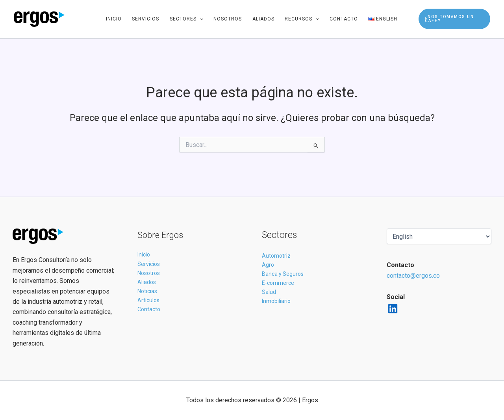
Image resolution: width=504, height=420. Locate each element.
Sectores (186, 19)
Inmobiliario (276, 301)
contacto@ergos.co (413, 276)
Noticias (147, 291)
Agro (268, 265)
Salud (269, 292)
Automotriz (276, 256)
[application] (200, 19)
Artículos (148, 300)
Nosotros (228, 19)
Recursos (302, 19)
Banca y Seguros (283, 274)
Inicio (114, 19)
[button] (454, 19)
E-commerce (278, 283)
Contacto (344, 19)
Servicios (145, 19)
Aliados (263, 19)
